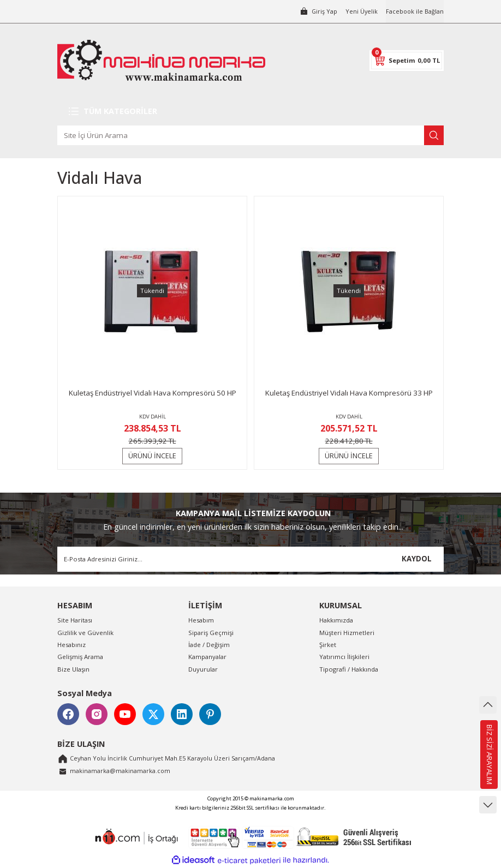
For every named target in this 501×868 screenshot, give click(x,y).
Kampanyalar (207, 657)
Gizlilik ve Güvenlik (85, 633)
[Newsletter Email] (250, 559)
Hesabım (201, 620)
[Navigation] (250, 111)
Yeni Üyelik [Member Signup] (360, 11)
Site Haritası (75, 620)
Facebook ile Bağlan (414, 11)
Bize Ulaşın (73, 669)
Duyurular (203, 669)
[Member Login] (316, 11)
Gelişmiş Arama (80, 657)
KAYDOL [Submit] (417, 559)
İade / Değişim (209, 645)
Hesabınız (71, 645)
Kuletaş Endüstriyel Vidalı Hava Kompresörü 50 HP (153, 393)
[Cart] (407, 61)
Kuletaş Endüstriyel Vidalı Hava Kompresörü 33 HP (349, 393)
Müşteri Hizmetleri (347, 633)
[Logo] (161, 60)
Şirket (328, 645)
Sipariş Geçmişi (211, 633)
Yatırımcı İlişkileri (344, 657)
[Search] (250, 135)
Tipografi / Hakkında (349, 669)
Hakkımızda (336, 620)
